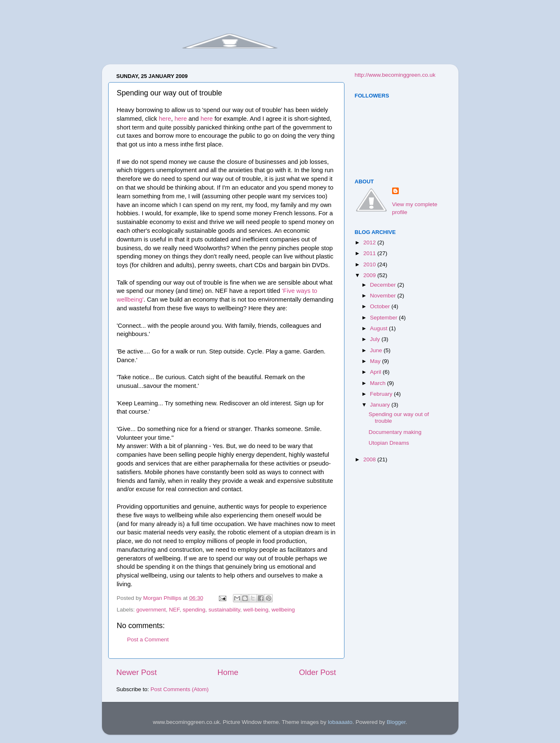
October (381, 306)
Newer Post (137, 672)
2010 (370, 264)
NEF (175, 610)
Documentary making (395, 432)
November (384, 296)
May (376, 361)
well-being (256, 610)
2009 (370, 275)
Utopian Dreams (389, 443)
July (376, 339)
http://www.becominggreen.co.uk (395, 75)
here (165, 119)
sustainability (224, 610)
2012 (370, 242)
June (377, 350)
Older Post (317, 672)
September (385, 318)
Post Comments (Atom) (179, 689)
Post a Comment (148, 639)
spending (194, 610)
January (381, 405)
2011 (370, 253)
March (379, 383)
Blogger (396, 722)
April (377, 372)
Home (228, 672)
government (151, 610)
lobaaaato (340, 722)
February (382, 394)
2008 (370, 459)
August (380, 328)
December (384, 285)
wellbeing (283, 610)
